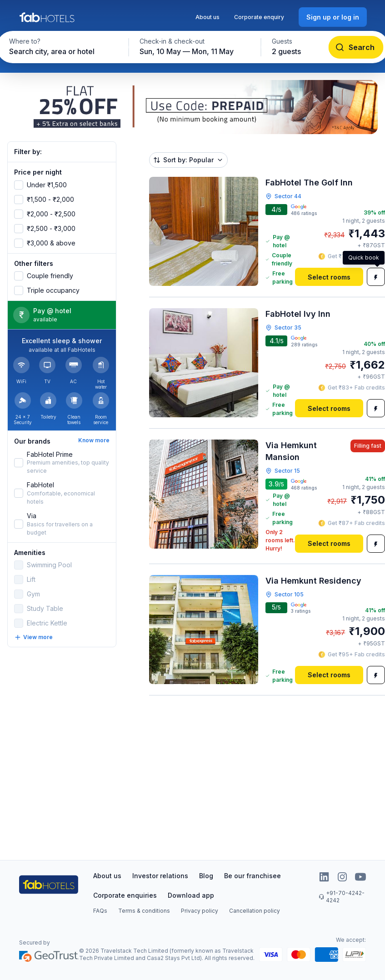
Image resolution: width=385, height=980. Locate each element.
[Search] (356, 47)
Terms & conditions (144, 911)
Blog (206, 876)
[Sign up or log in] (333, 17)
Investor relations (160, 876)
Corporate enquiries (125, 895)
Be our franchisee (252, 876)
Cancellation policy (255, 911)
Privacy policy (200, 911)
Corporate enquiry (259, 17)
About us (207, 17)
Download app (191, 895)
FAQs (100, 911)
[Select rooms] (329, 277)
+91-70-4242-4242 (342, 897)
